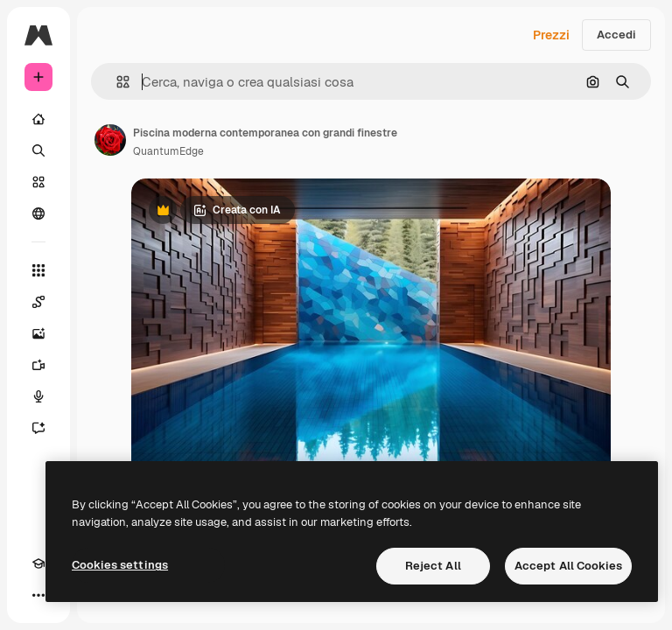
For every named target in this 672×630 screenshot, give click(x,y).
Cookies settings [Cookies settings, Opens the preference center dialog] (120, 565)
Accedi (616, 35)
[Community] (38, 213)
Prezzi (551, 35)
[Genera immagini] (38, 333)
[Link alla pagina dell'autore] (110, 140)
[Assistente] (38, 428)
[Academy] (38, 563)
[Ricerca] (38, 150)
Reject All (433, 566)
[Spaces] (38, 302)
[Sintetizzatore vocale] (38, 396)
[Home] (38, 119)
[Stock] (38, 182)
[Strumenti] (38, 270)
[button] (116, 82)
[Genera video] (38, 365)
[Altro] (38, 595)
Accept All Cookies (568, 566)
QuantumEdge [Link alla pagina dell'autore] (168, 151)
